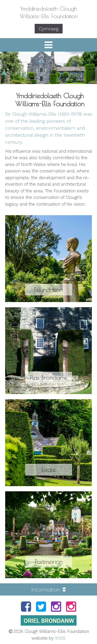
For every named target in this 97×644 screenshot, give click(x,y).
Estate (48, 470)
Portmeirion (49, 562)
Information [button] (49, 589)
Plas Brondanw (48, 377)
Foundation (48, 289)
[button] (48, 45)
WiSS (60, 638)
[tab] (48, 589)
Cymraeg (49, 29)
